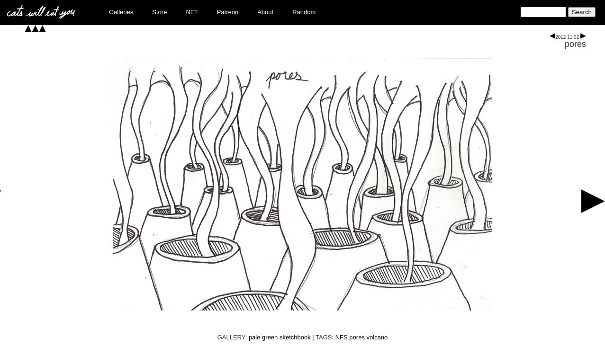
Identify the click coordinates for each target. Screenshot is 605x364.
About (265, 12)
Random (304, 12)
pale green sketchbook (280, 337)
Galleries (121, 12)
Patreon (228, 12)
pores (575, 44)
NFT (192, 12)
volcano (377, 337)
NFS (342, 337)
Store (159, 12)
